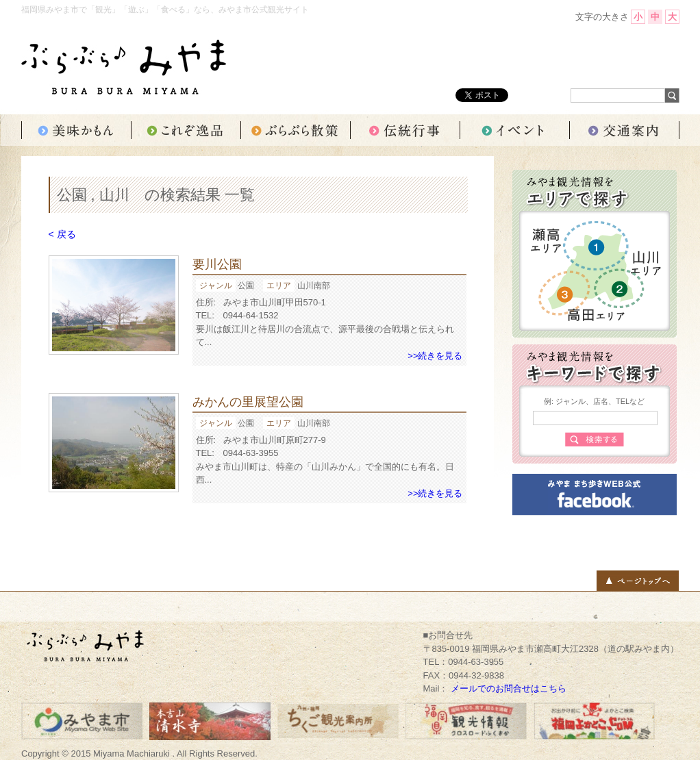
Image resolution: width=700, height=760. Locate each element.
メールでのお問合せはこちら (509, 688)
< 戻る (62, 234)
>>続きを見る (435, 356)
